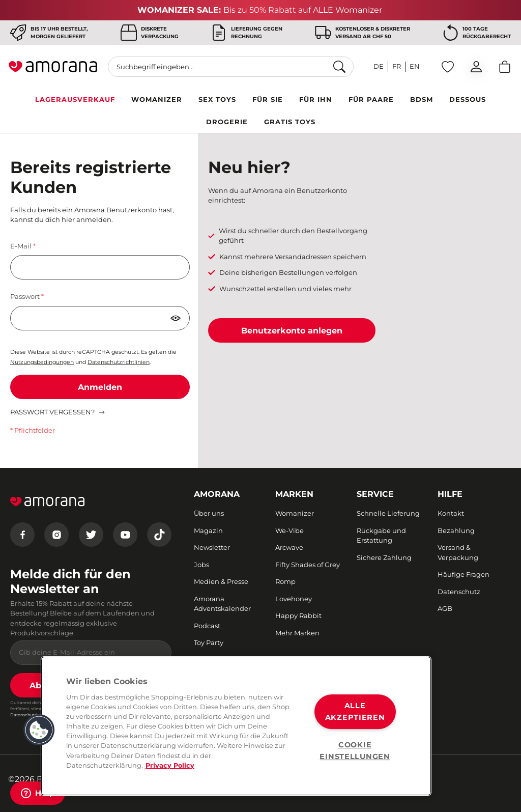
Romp (285, 581)
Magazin (208, 530)
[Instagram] (56, 535)
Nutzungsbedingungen (42, 362)
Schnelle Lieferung (388, 513)
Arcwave (289, 547)
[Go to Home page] (53, 67)
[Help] (38, 793)
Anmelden (100, 387)
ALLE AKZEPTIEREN (355, 711)
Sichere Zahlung (384, 557)
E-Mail (22, 246)
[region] (236, 726)
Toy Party (209, 642)
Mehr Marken (297, 633)
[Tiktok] (159, 535)
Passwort (26, 296)
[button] (39, 730)
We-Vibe (290, 530)
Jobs (201, 565)
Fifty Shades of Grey (308, 565)
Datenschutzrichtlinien (119, 362)
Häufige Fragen (464, 574)
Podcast (207, 626)
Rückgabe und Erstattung (381, 536)
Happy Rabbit (298, 615)
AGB (445, 608)
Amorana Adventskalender (222, 604)
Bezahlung (456, 530)
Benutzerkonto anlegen (292, 331)
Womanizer (295, 513)
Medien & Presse (221, 581)
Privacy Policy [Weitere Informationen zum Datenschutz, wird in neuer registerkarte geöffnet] (170, 765)
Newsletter (212, 547)
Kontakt (451, 513)
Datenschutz (459, 592)
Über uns (209, 513)
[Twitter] (91, 535)
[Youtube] (125, 535)
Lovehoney (294, 599)
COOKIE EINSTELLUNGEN (355, 751)
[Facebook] (22, 535)
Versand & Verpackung (458, 552)
